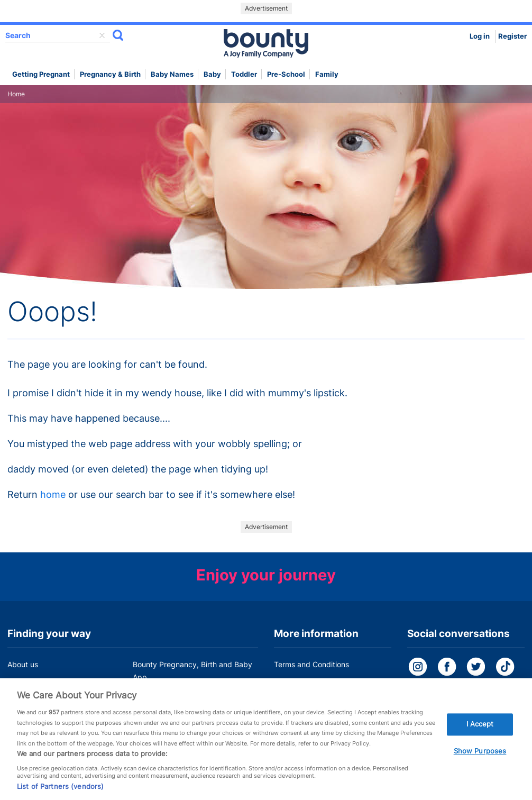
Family (327, 74)
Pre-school (286, 74)
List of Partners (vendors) (60, 789)
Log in (480, 36)
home (53, 494)
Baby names (172, 74)
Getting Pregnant (41, 74)
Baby (212, 74)
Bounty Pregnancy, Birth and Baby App (192, 671)
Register (512, 36)
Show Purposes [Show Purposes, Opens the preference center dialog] (480, 754)
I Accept (480, 727)
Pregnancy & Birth (110, 74)
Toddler (244, 74)
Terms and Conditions (311, 664)
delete (102, 35)
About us (23, 664)
